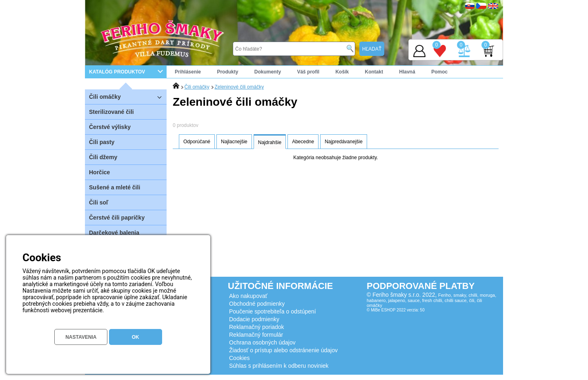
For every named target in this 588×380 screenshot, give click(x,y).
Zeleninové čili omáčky (239, 87)
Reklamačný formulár (256, 335)
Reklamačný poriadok (257, 327)
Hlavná (407, 72)
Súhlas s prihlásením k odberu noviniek (279, 366)
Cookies (239, 358)
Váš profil (308, 72)
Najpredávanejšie (344, 142)
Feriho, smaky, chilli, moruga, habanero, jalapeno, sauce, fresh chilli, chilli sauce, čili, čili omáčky (431, 300)
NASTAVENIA (81, 337)
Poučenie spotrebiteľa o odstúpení (273, 311)
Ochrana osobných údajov (262, 342)
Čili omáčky (128, 97)
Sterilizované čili (111, 112)
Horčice (99, 172)
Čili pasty (102, 142)
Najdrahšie (270, 142)
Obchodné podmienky (257, 304)
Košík (342, 72)
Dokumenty (268, 72)
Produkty (227, 72)
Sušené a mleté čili (115, 187)
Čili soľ (99, 202)
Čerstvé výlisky (110, 127)
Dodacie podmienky (254, 319)
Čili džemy (103, 157)
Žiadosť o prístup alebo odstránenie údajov (283, 350)
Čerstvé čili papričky (117, 218)
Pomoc (439, 72)
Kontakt (374, 72)
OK (136, 337)
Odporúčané (197, 142)
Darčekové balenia (114, 233)
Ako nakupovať (248, 296)
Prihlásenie (188, 72)
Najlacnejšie (234, 142)
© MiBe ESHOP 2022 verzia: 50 (396, 310)
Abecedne (303, 142)
